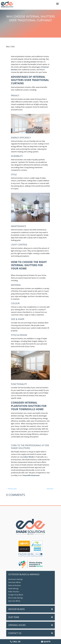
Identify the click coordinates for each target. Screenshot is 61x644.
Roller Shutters (14, 592)
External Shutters (15, 585)
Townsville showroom (31, 475)
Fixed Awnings (13, 589)
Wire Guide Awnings (16, 598)
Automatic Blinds (14, 582)
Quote (47, 642)
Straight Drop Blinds (16, 595)
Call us (17, 642)
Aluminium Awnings (15, 579)
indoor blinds (28, 457)
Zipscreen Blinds (14, 601)
